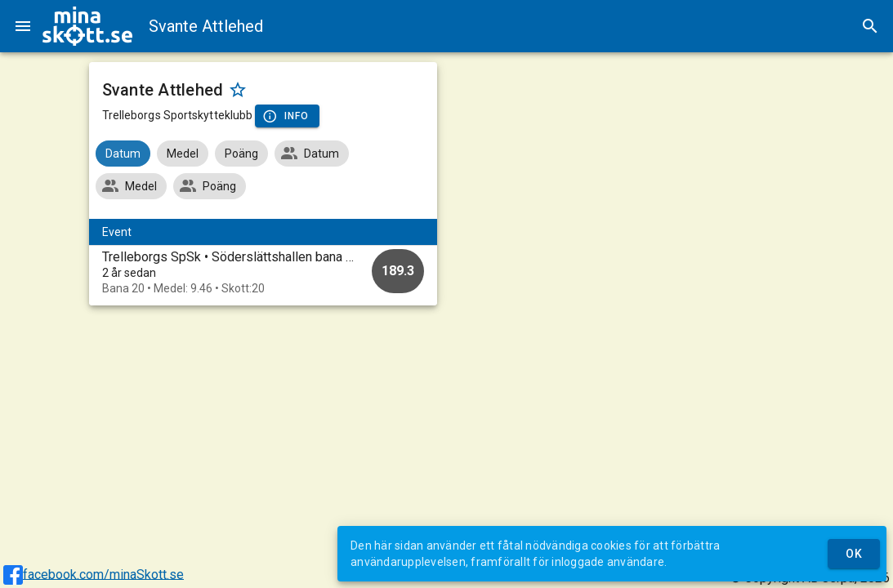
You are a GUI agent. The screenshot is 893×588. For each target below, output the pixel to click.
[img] (87, 26)
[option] (263, 272)
